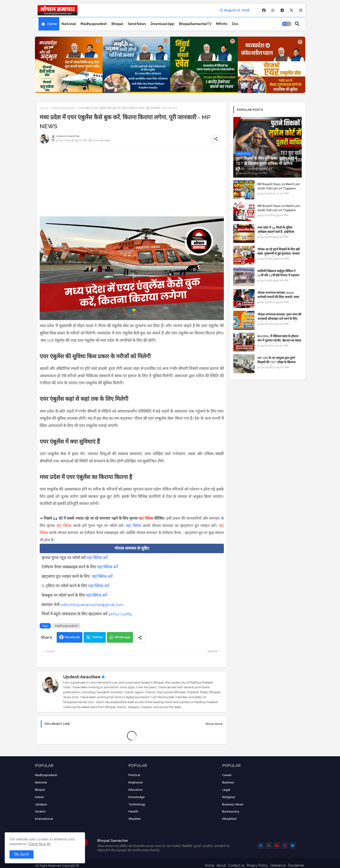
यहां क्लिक (146, 518)
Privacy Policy (257, 865)
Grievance (278, 865)
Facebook (72, 637)
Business (228, 782)
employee (136, 782)
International (44, 819)
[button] (287, 24)
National (69, 24)
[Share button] (140, 637)
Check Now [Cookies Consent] (37, 844)
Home (52, 24)
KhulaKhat (229, 819)
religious (229, 797)
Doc (235, 24)
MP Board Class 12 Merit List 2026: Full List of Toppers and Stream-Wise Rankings (279, 210)
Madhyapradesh (94, 24)
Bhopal (117, 24)
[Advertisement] (132, 183)
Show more (214, 724)
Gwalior (40, 812)
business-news (233, 804)
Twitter (97, 637)
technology (137, 804)
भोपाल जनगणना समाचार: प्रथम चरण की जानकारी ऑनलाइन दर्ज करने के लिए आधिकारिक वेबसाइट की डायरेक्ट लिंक (279, 319)
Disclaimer (296, 865)
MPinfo (222, 24)
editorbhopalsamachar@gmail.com (92, 605)
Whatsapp (122, 637)
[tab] (49, 24)
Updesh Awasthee (82, 677)
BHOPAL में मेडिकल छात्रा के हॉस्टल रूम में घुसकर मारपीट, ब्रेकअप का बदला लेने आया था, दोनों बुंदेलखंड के (279, 340)
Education (136, 790)
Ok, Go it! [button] (21, 854)
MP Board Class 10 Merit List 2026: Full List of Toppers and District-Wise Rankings (279, 188)
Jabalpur (41, 804)
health (133, 812)
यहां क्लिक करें (97, 558)
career (227, 775)
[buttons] (264, 10)
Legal (226, 790)
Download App (162, 24)
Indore (39, 797)
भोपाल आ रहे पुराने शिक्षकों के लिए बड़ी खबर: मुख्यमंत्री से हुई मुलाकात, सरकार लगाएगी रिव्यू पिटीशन (278, 254)
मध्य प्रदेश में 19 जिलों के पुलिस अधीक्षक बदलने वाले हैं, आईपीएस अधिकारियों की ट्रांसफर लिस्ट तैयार (276, 232)
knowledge (137, 797)
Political (134, 775)
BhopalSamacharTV (195, 24)
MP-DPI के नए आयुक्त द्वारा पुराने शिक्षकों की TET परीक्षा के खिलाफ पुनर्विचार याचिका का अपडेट (276, 362)
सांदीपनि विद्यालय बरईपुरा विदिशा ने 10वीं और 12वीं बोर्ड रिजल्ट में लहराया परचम (278, 275)
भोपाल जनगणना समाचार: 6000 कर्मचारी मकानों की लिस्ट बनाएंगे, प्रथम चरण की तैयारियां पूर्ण (278, 297)
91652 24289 (120, 614)
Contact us (236, 865)
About (221, 865)
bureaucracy (231, 812)
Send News (137, 24)
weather (135, 819)
